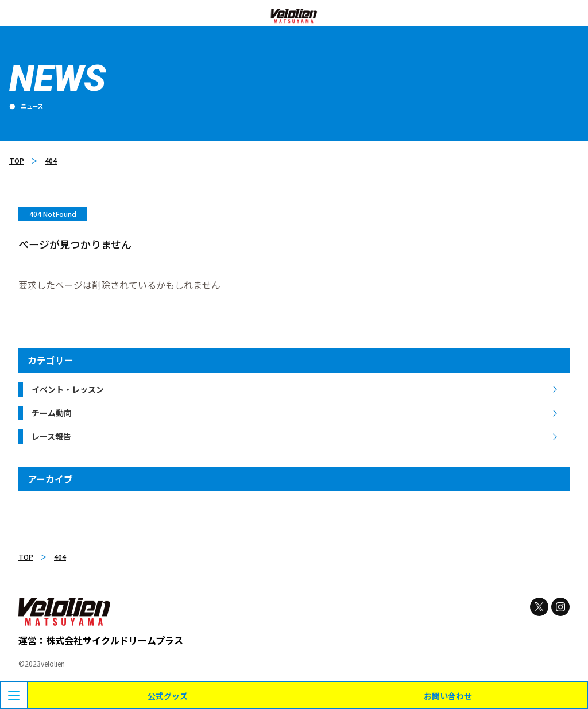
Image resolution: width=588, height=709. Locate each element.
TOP (17, 160)
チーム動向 (52, 413)
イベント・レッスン (68, 389)
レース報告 (51, 436)
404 (51, 160)
